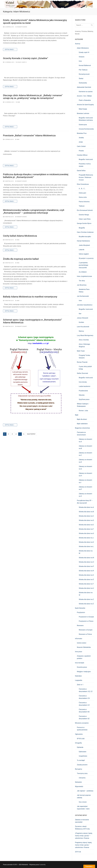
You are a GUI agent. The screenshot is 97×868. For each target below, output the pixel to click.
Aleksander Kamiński (84, 87)
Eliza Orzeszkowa (83, 184)
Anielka (81, 138)
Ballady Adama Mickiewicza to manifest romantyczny (30, 297)
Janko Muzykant (84, 245)
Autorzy (78, 44)
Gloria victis (83, 197)
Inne (18, 102)
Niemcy (81, 331)
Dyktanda (80, 747)
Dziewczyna (83, 125)
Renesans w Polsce (85, 634)
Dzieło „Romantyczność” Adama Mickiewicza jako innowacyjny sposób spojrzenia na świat (35, 22)
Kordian (81, 322)
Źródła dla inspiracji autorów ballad (21, 259)
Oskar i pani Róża (85, 219)
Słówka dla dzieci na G (86, 533)
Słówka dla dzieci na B (86, 512)
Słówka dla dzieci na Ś (86, 580)
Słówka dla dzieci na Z (86, 599)
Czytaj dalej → (10, 49)
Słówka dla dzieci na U (86, 588)
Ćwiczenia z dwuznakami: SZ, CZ (86, 690)
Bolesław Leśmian (83, 113)
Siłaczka (82, 395)
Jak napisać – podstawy (85, 791)
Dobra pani (82, 193)
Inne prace (79, 652)
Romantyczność (21, 27)
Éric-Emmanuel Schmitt (85, 210)
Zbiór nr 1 (80, 685)
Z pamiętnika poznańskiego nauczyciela (84, 265)
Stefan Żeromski (82, 373)
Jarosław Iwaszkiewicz (85, 305)
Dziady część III (21, 62)
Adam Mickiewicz (83, 48)
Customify (42, 865)
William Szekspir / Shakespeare (83, 405)
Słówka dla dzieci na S (86, 575)
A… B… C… (82, 189)
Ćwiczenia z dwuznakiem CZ (84, 704)
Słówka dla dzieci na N (86, 558)
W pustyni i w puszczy (86, 258)
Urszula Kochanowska (86, 129)
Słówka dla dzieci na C (86, 516)
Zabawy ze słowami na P (85, 488)
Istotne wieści (82, 643)
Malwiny (90, 31)
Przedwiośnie (83, 391)
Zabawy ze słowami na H (85, 474)
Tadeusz (82, 206)
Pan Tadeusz (83, 70)
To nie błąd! (81, 760)
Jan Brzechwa (82, 285)
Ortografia (78, 743)
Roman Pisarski (82, 362)
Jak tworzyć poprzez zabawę (84, 796)
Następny (31, 434)
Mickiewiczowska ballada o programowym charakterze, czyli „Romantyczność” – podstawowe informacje (34, 211)
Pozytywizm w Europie (86, 617)
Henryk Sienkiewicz (83, 241)
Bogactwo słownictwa (82, 428)
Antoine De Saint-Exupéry (85, 105)
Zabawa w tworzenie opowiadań (82, 821)
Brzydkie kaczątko (85, 237)
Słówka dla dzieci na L (86, 546)
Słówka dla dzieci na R (86, 571)
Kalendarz (78, 676)
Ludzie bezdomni (85, 386)
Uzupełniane (83, 756)
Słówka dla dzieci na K (86, 542)
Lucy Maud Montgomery (85, 335)
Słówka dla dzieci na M (86, 552)
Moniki (77, 34)
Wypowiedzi (79, 786)
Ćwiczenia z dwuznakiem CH (84, 697)
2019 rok (78, 852)
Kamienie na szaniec (86, 92)
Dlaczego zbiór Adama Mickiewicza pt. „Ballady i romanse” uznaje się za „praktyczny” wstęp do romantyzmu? (33, 97)
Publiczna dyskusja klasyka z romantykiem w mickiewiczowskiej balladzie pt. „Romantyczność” (36, 176)
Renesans (80, 625)
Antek (81, 142)
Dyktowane (83, 752)
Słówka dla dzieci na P (86, 566)
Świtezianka (83, 83)
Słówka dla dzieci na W (86, 594)
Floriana (84, 31)
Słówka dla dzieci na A (86, 507)
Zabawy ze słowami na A (85, 440)
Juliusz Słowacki (83, 318)
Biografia (82, 228)
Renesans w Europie (86, 630)
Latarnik (82, 250)
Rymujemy (79, 769)
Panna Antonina (84, 202)
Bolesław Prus (82, 133)
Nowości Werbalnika (84, 647)
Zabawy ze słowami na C (85, 454)
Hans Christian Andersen (85, 232)
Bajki (77, 415)
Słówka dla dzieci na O (86, 562)
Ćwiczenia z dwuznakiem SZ (84, 717)
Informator (79, 639)
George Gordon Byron (84, 223)
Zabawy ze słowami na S (85, 495)
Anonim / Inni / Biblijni (84, 96)
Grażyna (82, 57)
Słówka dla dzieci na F (86, 529)
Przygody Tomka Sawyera (84, 357)
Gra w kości (83, 802)
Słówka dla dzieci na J (86, 538)
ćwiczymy (82, 778)
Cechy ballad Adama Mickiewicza (20, 236)
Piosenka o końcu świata (85, 165)
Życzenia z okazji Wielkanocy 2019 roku (82, 828)
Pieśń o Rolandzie (85, 100)
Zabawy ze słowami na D (85, 461)
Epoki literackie (80, 608)
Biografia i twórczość (86, 159)
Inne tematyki (80, 663)
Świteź (81, 79)
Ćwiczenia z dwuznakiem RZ (84, 711)
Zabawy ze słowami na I (85, 481)
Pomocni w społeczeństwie (82, 729)
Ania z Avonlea (84, 340)
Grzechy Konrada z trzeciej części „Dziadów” (26, 58)
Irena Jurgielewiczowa (84, 276)
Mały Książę (83, 109)
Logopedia (79, 680)
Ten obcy (82, 281)
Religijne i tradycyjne (84, 672)
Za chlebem (83, 272)
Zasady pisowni (82, 765)
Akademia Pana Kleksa (84, 291)
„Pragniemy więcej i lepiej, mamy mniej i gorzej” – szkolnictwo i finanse (84, 836)
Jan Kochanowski (83, 296)
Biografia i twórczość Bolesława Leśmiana (86, 119)
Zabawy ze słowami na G (85, 468)
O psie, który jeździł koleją (85, 368)
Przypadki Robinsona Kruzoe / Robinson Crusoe (86, 177)
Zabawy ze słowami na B (85, 447)
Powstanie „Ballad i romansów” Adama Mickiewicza (29, 136)
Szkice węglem (84, 254)
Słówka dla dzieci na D (86, 520)
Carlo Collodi (81, 146)
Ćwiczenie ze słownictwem (81, 434)
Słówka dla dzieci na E (86, 525)
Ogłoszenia (79, 734)
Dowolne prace (82, 667)
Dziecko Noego (84, 215)
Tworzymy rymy (82, 773)
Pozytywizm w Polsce (86, 621)
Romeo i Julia (83, 411)
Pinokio (81, 151)
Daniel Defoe (81, 171)
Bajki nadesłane (82, 424)
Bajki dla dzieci (82, 419)
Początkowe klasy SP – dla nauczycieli (85, 502)
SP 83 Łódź (81, 739)
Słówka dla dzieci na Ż (86, 604)
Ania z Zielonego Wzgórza (84, 345)
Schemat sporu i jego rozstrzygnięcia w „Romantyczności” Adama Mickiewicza (32, 321)
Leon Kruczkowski (83, 327)
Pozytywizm (81, 612)
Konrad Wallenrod (85, 65)
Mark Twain (81, 351)
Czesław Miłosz (82, 155)
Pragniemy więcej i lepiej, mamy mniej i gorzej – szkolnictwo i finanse (83, 845)
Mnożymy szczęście (82, 723)
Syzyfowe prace (84, 399)
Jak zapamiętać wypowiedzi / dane (83, 808)
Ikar (80, 314)
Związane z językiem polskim (84, 657)
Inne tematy (83, 382)
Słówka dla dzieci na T (86, 584)
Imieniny (78, 31)
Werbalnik (78, 782)
